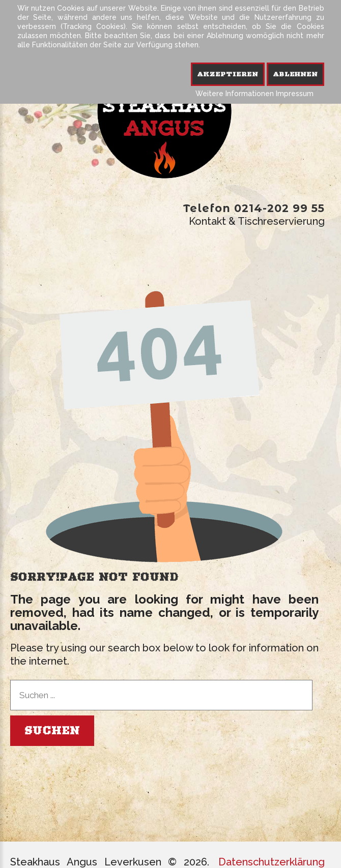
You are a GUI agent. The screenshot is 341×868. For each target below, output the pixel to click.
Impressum (295, 94)
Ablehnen (295, 74)
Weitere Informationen (235, 94)
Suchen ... (10, 680)
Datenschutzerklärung (272, 862)
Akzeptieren (228, 74)
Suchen (52, 730)
